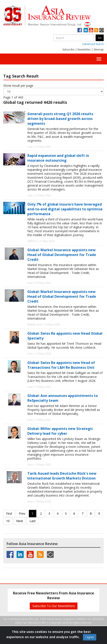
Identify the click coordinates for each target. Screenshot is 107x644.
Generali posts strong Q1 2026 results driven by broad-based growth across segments (60, 119)
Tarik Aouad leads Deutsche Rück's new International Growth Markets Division (62, 476)
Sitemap (99, 49)
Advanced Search (93, 44)
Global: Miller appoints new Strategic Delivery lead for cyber (60, 431)
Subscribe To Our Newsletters (54, 606)
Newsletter (84, 49)
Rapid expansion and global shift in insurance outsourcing (58, 158)
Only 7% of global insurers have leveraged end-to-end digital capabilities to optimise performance (65, 209)
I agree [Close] (90, 637)
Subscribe (68, 49)
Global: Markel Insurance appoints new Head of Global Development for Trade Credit (62, 255)
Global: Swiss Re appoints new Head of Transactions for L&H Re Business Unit (61, 365)
